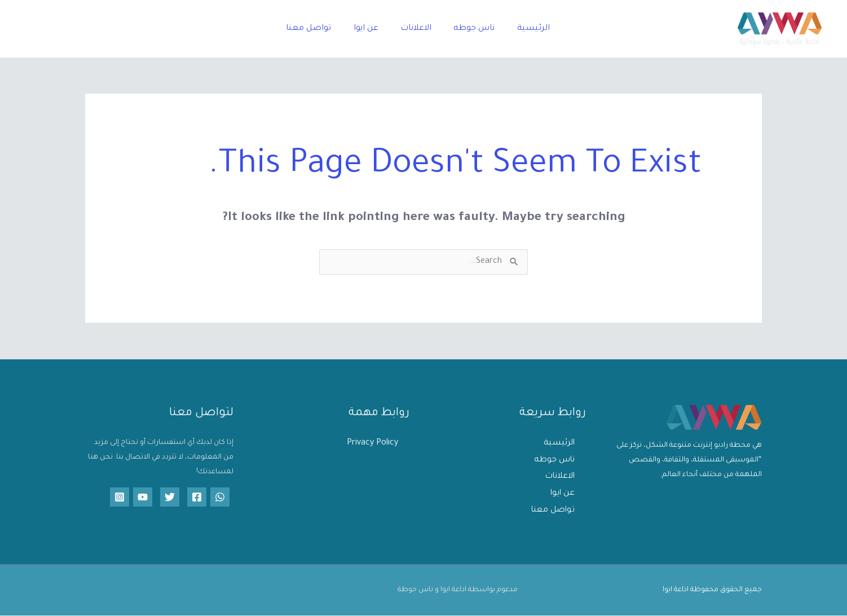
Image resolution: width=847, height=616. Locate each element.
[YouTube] (143, 497)
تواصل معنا (317, 29)
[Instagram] (120, 497)
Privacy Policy (372, 443)
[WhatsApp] (220, 497)
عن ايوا (370, 29)
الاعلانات (416, 29)
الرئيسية (525, 29)
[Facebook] (197, 497)
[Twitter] (170, 497)
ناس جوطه (470, 29)
